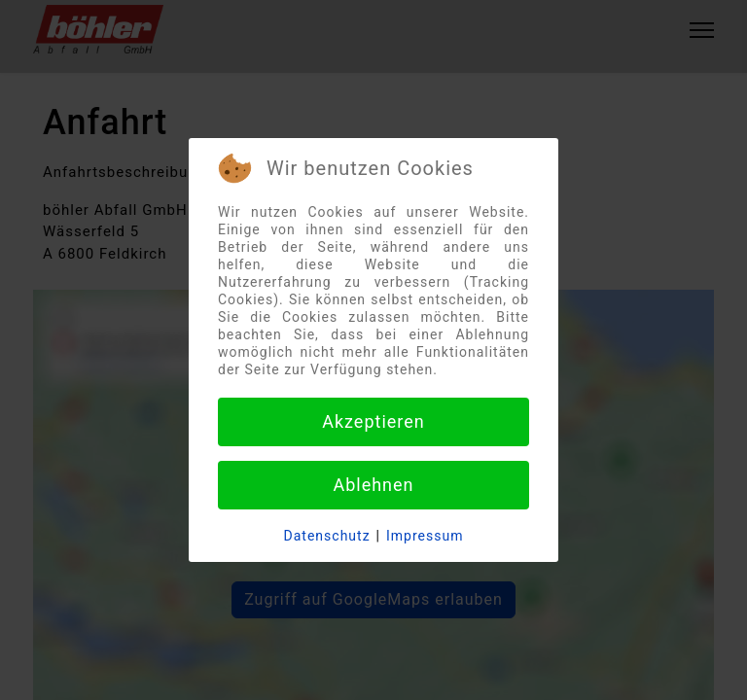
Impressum (425, 536)
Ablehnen (373, 485)
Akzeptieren (373, 421)
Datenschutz (327, 536)
